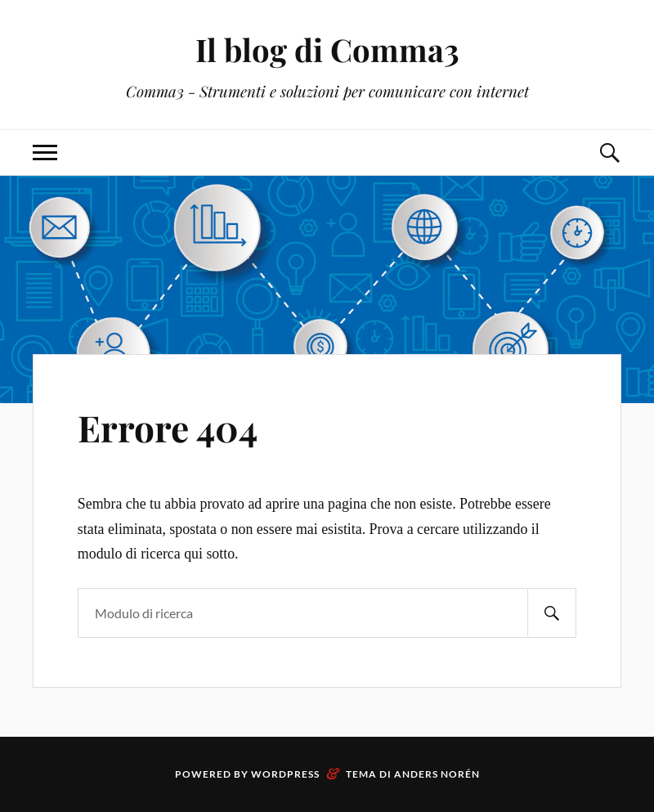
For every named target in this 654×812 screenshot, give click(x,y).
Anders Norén (437, 774)
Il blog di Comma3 (327, 49)
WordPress (285, 774)
